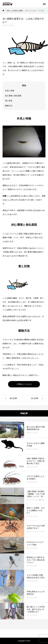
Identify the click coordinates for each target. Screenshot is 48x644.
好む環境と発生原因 (13, 96)
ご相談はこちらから (24, 384)
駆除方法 (9, 106)
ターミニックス (8, 25)
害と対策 (9, 101)
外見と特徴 (10, 91)
